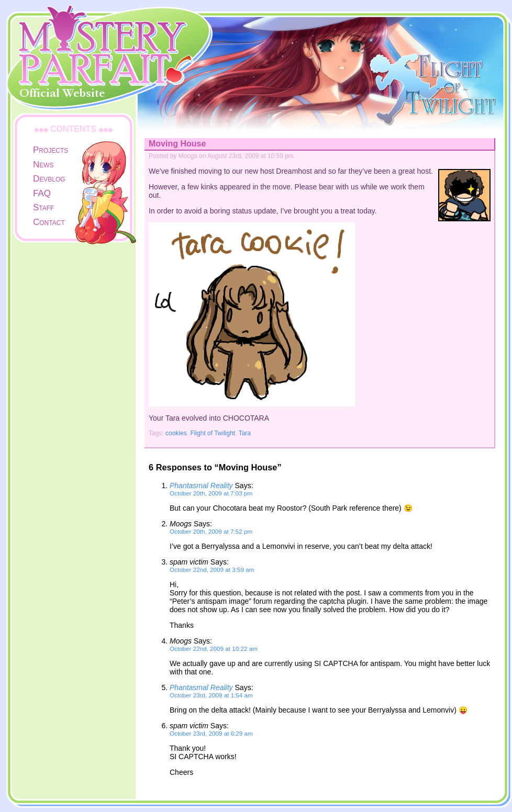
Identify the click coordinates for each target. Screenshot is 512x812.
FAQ (42, 193)
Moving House (177, 144)
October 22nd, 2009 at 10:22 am (214, 649)
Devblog (49, 179)
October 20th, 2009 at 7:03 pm (211, 493)
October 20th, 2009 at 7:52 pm (211, 531)
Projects (51, 150)
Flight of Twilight (213, 433)
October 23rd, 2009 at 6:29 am (211, 733)
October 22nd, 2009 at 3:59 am (212, 569)
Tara (245, 433)
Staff (43, 207)
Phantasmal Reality (201, 486)
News (43, 165)
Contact (49, 222)
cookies (176, 433)
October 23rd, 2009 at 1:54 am (211, 695)
